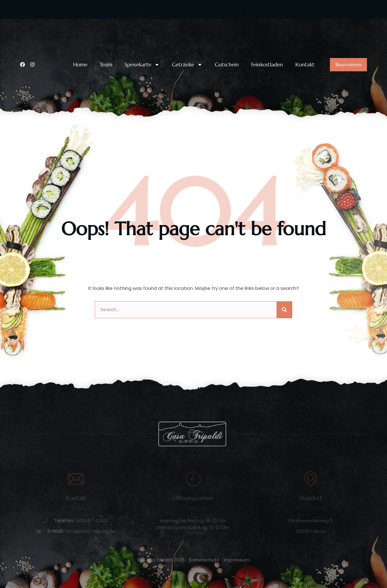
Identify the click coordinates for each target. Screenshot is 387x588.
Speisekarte (142, 65)
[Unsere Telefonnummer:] (24, 27)
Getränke (187, 65)
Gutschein (227, 65)
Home (80, 65)
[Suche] (284, 310)
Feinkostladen (267, 65)
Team (106, 65)
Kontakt (305, 65)
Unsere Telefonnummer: (59, 22)
